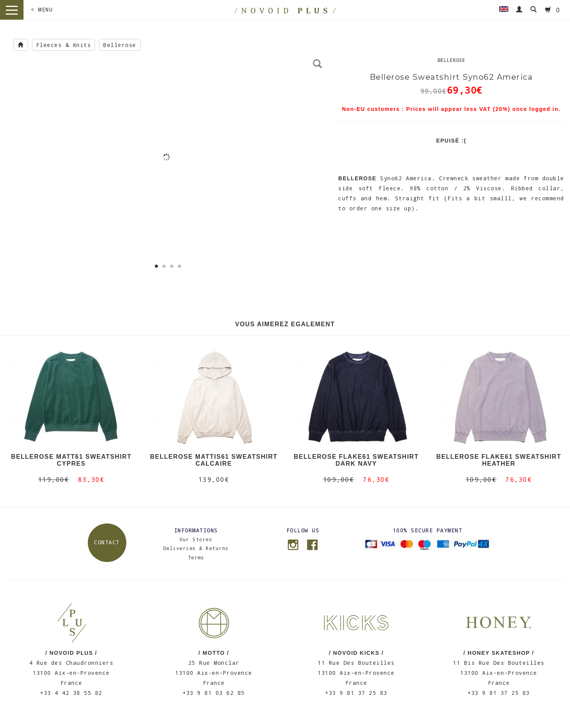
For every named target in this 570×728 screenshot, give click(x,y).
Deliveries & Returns (196, 548)
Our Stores (196, 539)
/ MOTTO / (214, 653)
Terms (196, 557)
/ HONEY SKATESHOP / (499, 653)
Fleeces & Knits (64, 45)
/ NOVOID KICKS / (356, 653)
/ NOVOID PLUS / (71, 653)
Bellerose (120, 45)
